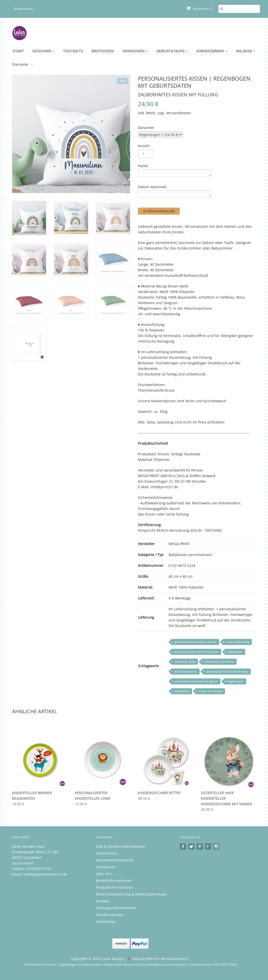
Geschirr (43, 51)
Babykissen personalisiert (190, 555)
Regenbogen (235, 681)
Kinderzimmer (212, 51)
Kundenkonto (24, 9)
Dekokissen (182, 691)
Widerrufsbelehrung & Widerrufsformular (131, 894)
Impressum (106, 867)
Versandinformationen (115, 860)
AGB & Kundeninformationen (121, 846)
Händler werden (110, 915)
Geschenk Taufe (185, 662)
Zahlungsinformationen (116, 908)
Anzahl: (144, 146)
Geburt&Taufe (172, 51)
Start (18, 51)
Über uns (104, 874)
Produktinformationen (115, 887)
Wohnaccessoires (186, 671)
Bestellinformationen (114, 881)
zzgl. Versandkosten (174, 113)
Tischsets (73, 51)
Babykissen (235, 652)
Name (143, 166)
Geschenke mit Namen (219, 662)
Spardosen (135, 51)
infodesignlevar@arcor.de (45, 874)
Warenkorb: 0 (199, 9)
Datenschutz (107, 853)
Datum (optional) (152, 187)
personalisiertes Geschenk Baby (227, 671)
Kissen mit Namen (211, 691)
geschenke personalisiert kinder (196, 642)
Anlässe (246, 51)
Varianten (146, 128)
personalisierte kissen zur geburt (196, 681)
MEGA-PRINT (179, 544)
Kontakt (102, 901)
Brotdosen (103, 51)
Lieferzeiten (106, 921)
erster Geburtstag (238, 642)
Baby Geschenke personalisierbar (197, 652)
